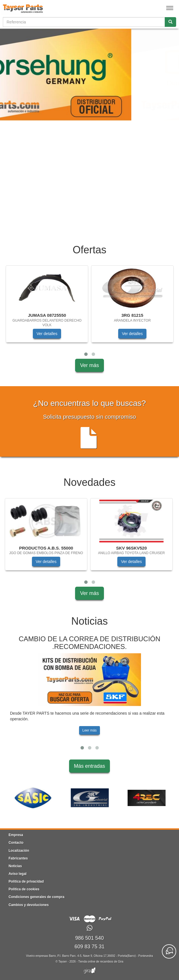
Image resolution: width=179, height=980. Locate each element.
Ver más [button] (89, 365)
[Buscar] (170, 22)
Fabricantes (18, 858)
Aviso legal (18, 874)
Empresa (16, 835)
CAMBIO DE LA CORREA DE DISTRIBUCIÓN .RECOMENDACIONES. (89, 643)
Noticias (15, 866)
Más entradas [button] (89, 766)
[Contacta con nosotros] (169, 951)
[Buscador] (84, 22)
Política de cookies (24, 889)
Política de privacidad (26, 881)
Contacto (16, 843)
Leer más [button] (89, 730)
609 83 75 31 (89, 947)
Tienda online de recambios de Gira (101, 962)
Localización (19, 851)
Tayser (63, 962)
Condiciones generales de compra (36, 897)
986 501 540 (89, 938)
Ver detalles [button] (47, 334)
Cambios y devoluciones (29, 905)
